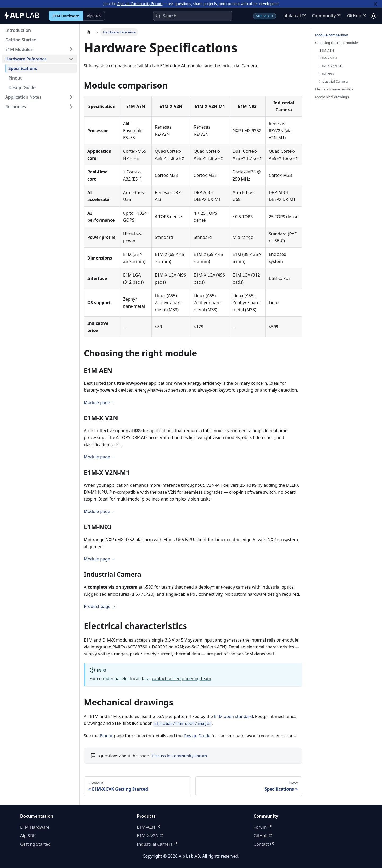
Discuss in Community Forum (179, 756)
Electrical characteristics (334, 89)
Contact (264, 844)
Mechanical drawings (332, 97)
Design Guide (197, 736)
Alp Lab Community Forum (140, 4)
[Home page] (89, 32)
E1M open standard (234, 716)
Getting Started (35, 844)
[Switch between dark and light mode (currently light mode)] (374, 16)
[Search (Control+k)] (193, 16)
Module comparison (332, 35)
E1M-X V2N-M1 (331, 66)
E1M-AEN (327, 50)
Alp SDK (94, 16)
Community (326, 16)
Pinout (106, 736)
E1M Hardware (66, 16)
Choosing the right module (337, 43)
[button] (40, 97)
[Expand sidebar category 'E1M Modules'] (71, 49)
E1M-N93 (327, 74)
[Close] (375, 4)
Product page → (100, 606)
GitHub (357, 16)
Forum (263, 827)
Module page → (100, 402)
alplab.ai (295, 16)
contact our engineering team (181, 678)
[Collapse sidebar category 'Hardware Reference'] (71, 59)
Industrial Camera (334, 81)
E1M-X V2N (328, 58)
